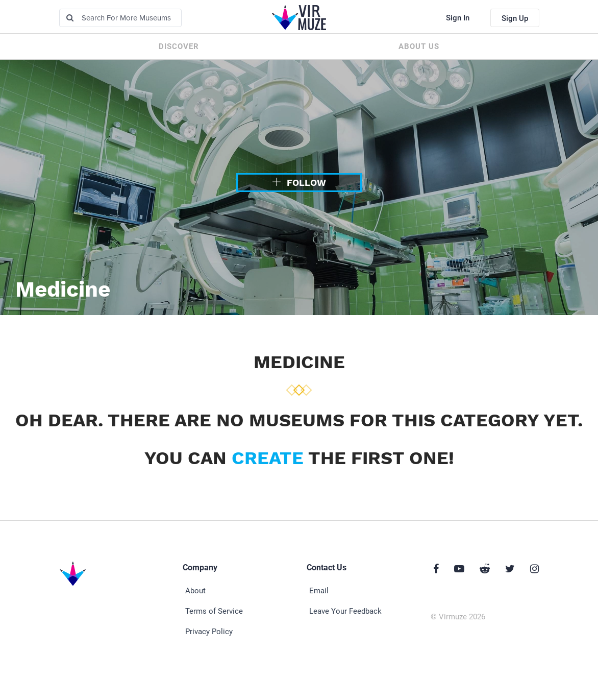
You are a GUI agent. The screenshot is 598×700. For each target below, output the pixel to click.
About (195, 591)
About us (419, 46)
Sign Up (515, 18)
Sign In (458, 18)
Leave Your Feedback (345, 611)
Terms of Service (214, 611)
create (268, 458)
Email (319, 591)
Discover (179, 46)
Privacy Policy (209, 632)
